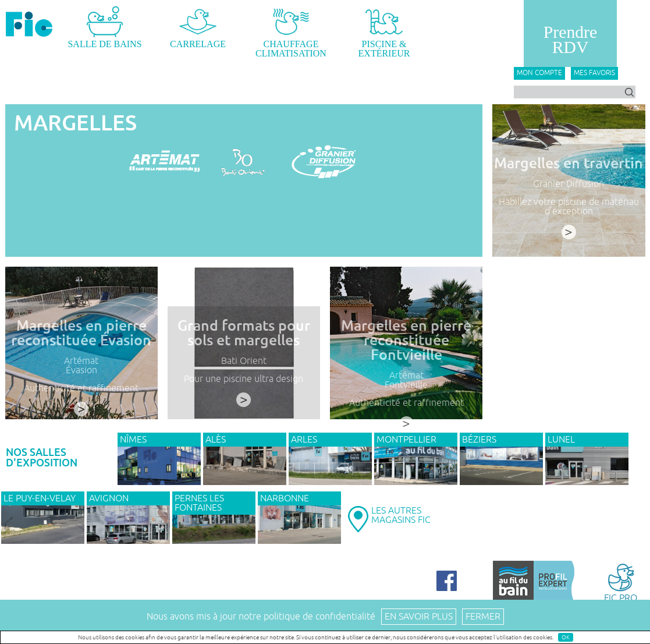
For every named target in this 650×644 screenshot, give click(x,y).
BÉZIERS (479, 440)
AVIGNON (109, 498)
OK (566, 637)
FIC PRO (621, 582)
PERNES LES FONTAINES (199, 503)
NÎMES (133, 440)
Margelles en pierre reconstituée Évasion (81, 333)
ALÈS (216, 440)
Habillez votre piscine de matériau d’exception (569, 207)
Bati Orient (244, 361)
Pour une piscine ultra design (244, 379)
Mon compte (539, 73)
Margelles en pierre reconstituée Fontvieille (406, 340)
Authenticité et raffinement (81, 388)
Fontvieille (406, 385)
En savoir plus (419, 617)
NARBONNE (285, 498)
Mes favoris (594, 73)
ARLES (304, 440)
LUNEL (561, 440)
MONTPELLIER (406, 440)
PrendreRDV (570, 40)
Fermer (483, 617)
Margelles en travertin (569, 163)
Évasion (81, 370)
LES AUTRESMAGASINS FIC (401, 515)
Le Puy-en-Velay (40, 498)
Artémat (81, 361)
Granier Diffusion (569, 184)
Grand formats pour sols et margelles (244, 333)
